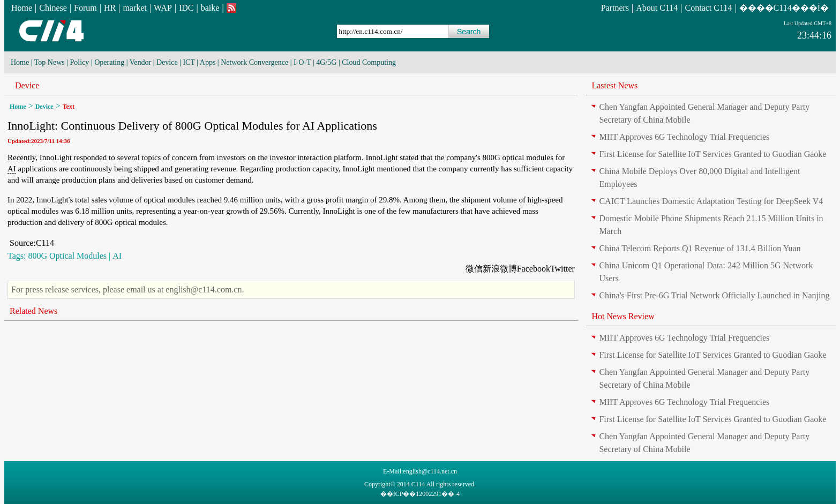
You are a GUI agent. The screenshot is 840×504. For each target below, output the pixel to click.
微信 (474, 269)
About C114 (657, 8)
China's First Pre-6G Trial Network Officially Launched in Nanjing (714, 295)
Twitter (562, 269)
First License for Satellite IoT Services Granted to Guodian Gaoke (712, 154)
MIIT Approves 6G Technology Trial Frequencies (684, 137)
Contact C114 (709, 8)
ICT (189, 62)
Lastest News (614, 85)
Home (22, 8)
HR (110, 8)
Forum (85, 8)
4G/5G (326, 62)
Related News (33, 311)
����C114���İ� (784, 8)
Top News (50, 62)
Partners (615, 8)
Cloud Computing (369, 62)
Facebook (534, 269)
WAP (163, 8)
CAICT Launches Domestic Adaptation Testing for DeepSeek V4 (711, 201)
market (134, 8)
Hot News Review (623, 316)
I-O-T (302, 62)
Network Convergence (254, 62)
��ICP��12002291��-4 (420, 494)
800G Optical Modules (67, 256)
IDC (186, 8)
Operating (109, 62)
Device (167, 62)
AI (12, 169)
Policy (80, 62)
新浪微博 (500, 269)
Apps (208, 62)
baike (210, 8)
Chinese (53, 8)
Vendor (140, 62)
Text (69, 107)
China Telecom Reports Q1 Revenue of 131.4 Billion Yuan (700, 248)
